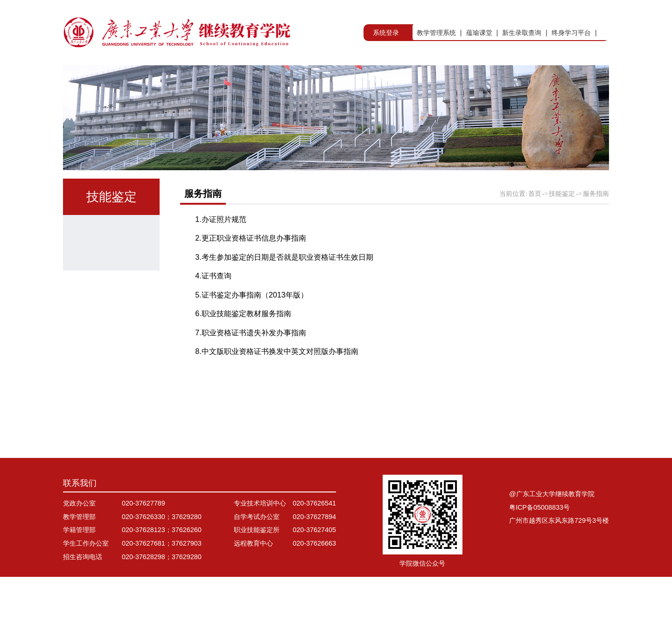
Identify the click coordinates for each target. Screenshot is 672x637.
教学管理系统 (436, 33)
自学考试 (286, 76)
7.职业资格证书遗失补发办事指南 (251, 355)
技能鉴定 (518, 76)
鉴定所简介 (112, 265)
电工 (99, 324)
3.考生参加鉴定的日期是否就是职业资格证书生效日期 (284, 279)
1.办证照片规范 (221, 242)
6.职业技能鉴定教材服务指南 (243, 336)
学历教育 (212, 76)
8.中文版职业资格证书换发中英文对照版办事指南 (277, 374)
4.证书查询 (213, 298)
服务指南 (107, 353)
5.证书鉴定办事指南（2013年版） (252, 317)
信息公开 (592, 76)
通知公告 (107, 295)
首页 (71, 76)
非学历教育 (365, 76)
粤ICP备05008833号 (539, 568)
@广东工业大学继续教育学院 (552, 554)
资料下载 (107, 383)
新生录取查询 (522, 33)
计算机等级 (112, 412)
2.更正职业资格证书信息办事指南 (251, 261)
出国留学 (443, 76)
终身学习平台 (571, 33)
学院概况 (137, 76)
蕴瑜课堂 (479, 33)
